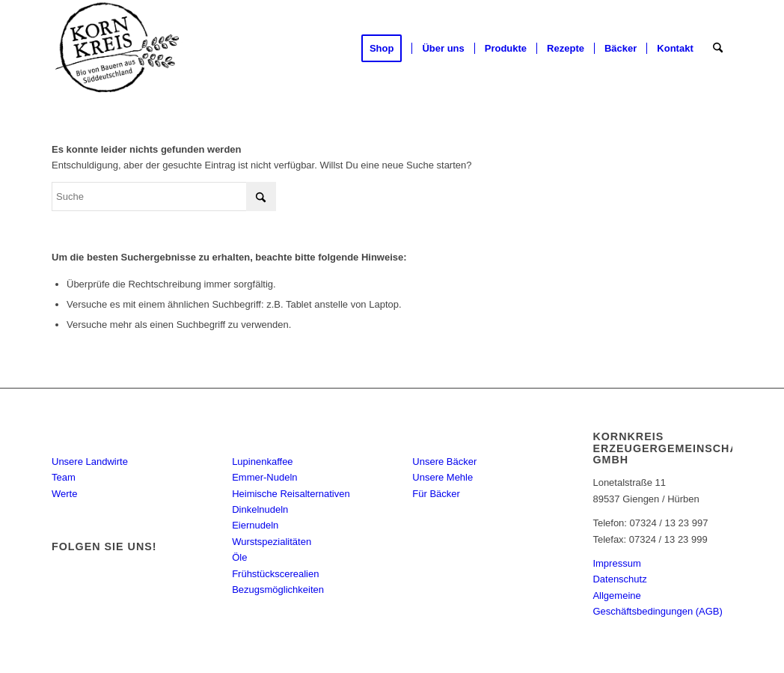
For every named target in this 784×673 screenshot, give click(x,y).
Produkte (277, 433)
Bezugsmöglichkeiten (278, 590)
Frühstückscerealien (275, 574)
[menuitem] (387, 49)
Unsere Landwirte (90, 462)
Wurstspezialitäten (272, 542)
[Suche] (718, 49)
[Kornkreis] (118, 49)
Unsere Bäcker (444, 462)
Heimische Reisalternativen (291, 494)
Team (64, 477)
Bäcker (447, 433)
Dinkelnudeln (260, 509)
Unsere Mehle (442, 477)
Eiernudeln (255, 525)
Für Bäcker (436, 494)
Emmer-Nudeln (264, 477)
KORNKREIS (114, 433)
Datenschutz (619, 579)
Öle (239, 557)
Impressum (616, 563)
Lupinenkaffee (262, 462)
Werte (64, 494)
